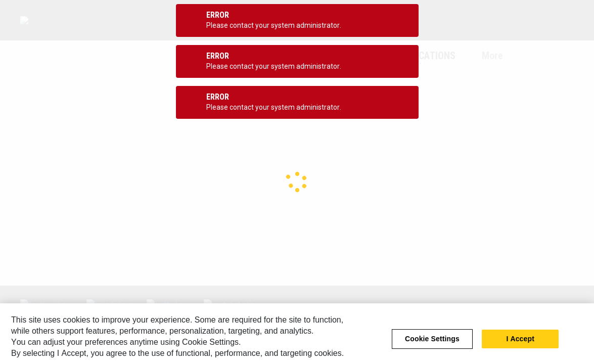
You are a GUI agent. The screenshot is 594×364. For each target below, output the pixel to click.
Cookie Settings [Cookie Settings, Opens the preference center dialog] (432, 346)
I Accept (520, 346)
